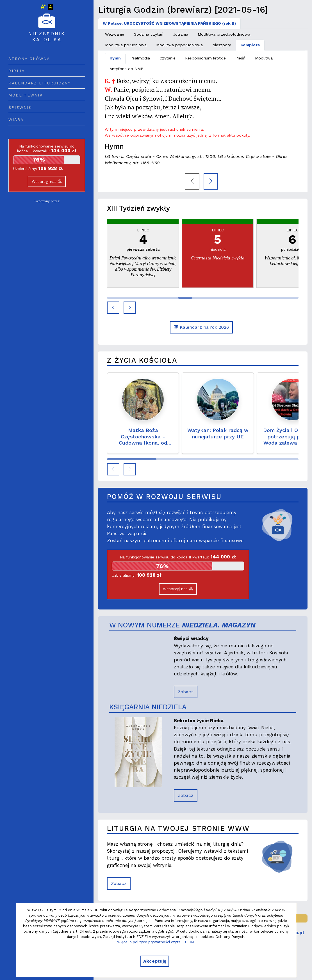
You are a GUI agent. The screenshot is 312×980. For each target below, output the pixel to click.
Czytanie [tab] (168, 58)
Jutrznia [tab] (181, 34)
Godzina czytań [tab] (149, 34)
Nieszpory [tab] (222, 45)
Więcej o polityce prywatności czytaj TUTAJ (156, 942)
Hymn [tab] (115, 58)
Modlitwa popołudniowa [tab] (179, 45)
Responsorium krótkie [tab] (205, 58)
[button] (113, 308)
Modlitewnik (26, 95)
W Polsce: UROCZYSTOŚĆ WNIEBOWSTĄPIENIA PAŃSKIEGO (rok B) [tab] (169, 23)
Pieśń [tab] (240, 58)
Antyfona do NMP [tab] (126, 69)
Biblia (17, 71)
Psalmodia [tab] (140, 58)
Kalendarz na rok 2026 (201, 327)
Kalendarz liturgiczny (40, 83)
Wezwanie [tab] (115, 34)
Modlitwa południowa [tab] (126, 45)
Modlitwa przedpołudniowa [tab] (224, 34)
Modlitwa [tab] (264, 58)
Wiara (16, 119)
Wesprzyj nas (47, 181)
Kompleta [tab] (250, 45)
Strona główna (29, 59)
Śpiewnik (20, 107)
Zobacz (186, 692)
